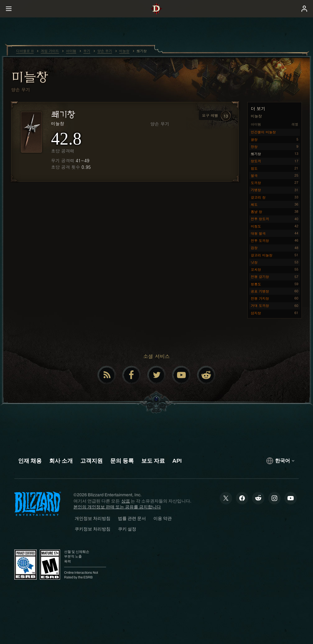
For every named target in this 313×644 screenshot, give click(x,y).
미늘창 (30, 77)
